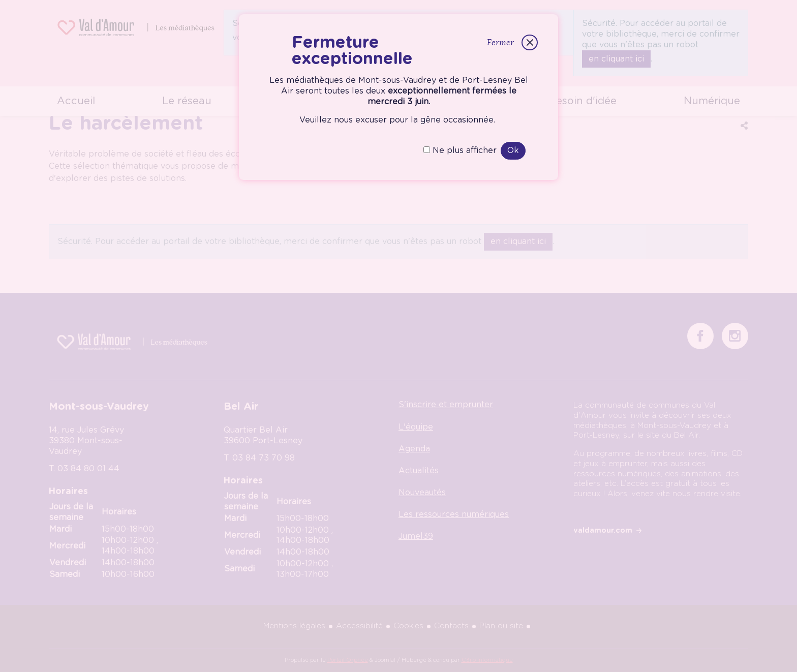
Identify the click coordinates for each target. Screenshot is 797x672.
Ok (513, 150)
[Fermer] (529, 42)
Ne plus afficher (460, 150)
